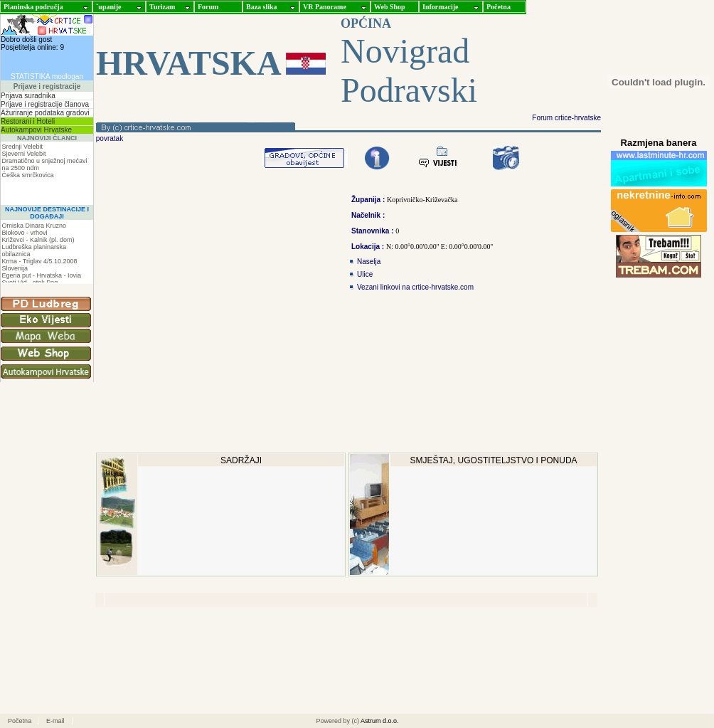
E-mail (55, 721)
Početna (499, 7)
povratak (108, 138)
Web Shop (390, 7)
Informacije (441, 7)
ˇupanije (109, 7)
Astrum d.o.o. (380, 721)
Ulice (365, 274)
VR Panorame (325, 7)
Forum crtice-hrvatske (566, 118)
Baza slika (262, 7)
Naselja (369, 262)
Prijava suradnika (28, 96)
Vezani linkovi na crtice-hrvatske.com (415, 287)
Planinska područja (33, 7)
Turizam (162, 7)
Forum (208, 7)
